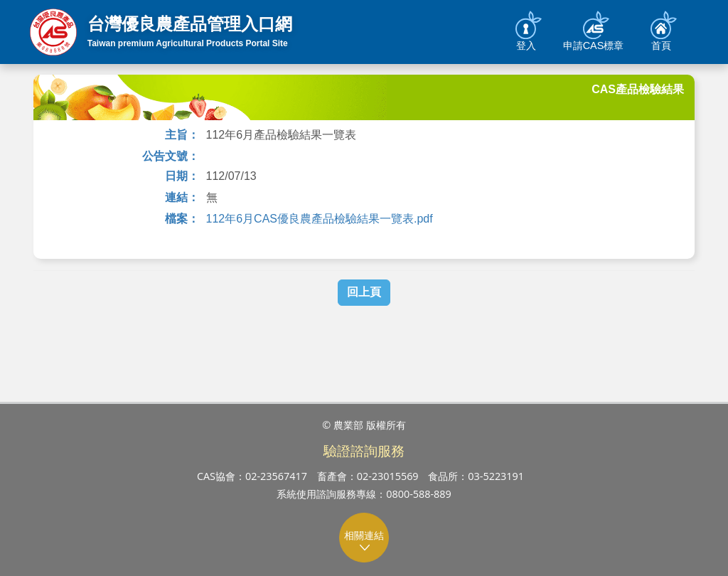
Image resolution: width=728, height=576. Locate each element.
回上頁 (364, 292)
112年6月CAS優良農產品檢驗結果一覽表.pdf (320, 219)
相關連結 (364, 541)
